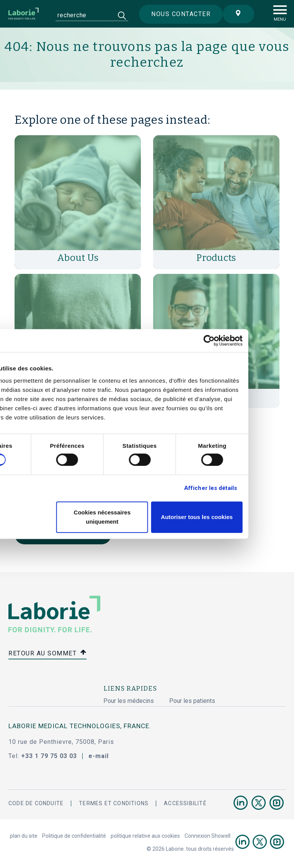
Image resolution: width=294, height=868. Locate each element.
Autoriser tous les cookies (240, 517)
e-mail (99, 756)
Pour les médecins (129, 701)
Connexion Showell (207, 836)
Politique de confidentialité (74, 836)
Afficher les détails (253, 488)
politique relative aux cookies (145, 836)
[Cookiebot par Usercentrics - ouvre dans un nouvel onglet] (252, 341)
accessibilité (185, 803)
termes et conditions (114, 803)
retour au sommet (47, 654)
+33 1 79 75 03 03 (49, 756)
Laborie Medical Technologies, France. (80, 726)
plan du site (24, 836)
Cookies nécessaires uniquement (145, 517)
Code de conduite (36, 803)
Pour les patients (192, 701)
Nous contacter (178, 14)
